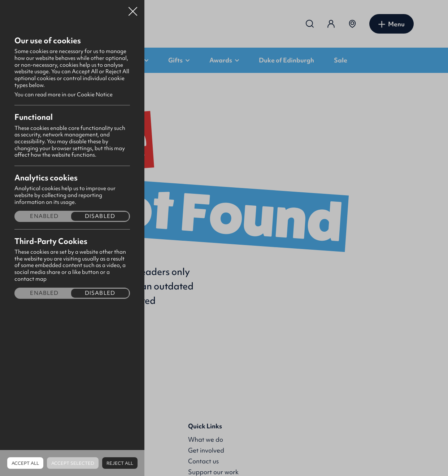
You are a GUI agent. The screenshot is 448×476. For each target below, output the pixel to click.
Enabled (44, 216)
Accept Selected (73, 463)
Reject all (120, 463)
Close (133, 9)
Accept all (25, 463)
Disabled (100, 216)
